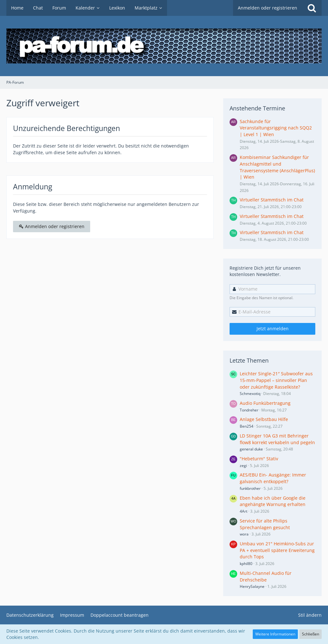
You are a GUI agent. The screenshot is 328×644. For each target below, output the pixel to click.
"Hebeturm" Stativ (259, 459)
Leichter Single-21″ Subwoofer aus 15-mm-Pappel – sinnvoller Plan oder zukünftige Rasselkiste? (276, 380)
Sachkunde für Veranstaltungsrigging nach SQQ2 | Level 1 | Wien (276, 128)
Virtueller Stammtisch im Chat (272, 200)
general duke (251, 449)
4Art (244, 511)
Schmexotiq (250, 394)
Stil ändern (310, 615)
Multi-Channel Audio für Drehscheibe (266, 576)
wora (244, 534)
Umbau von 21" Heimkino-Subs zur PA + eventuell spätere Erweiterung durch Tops (277, 550)
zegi (243, 466)
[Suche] (312, 8)
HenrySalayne (252, 586)
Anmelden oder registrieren (268, 8)
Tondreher (249, 410)
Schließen (311, 634)
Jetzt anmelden (273, 329)
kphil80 (246, 564)
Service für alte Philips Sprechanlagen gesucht (265, 524)
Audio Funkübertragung (265, 403)
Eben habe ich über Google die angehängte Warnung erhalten (273, 501)
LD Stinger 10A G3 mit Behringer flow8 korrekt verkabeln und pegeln (277, 439)
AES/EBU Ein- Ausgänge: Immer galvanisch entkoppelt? (273, 478)
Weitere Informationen (275, 634)
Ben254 (247, 426)
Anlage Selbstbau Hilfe (264, 419)
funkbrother (250, 488)
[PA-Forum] (164, 46)
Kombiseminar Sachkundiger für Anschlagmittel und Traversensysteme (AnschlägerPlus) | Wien (277, 167)
